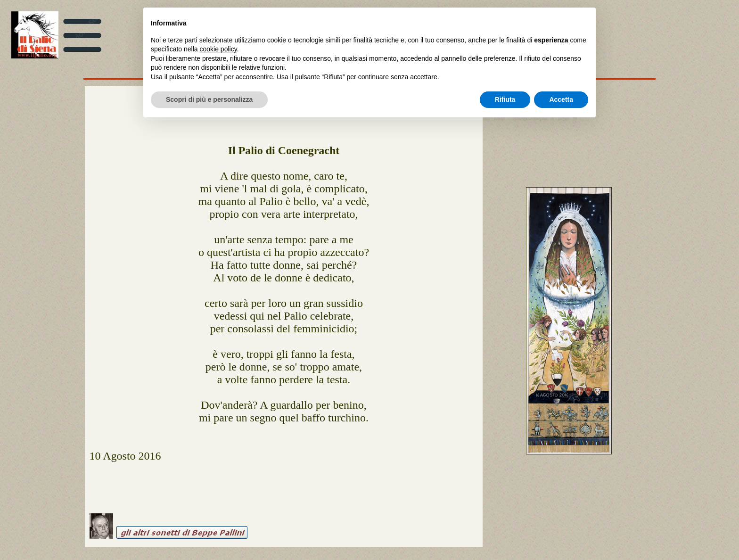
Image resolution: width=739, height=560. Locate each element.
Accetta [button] (561, 99)
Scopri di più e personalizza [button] (209, 99)
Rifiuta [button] (505, 99)
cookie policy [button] (218, 49)
